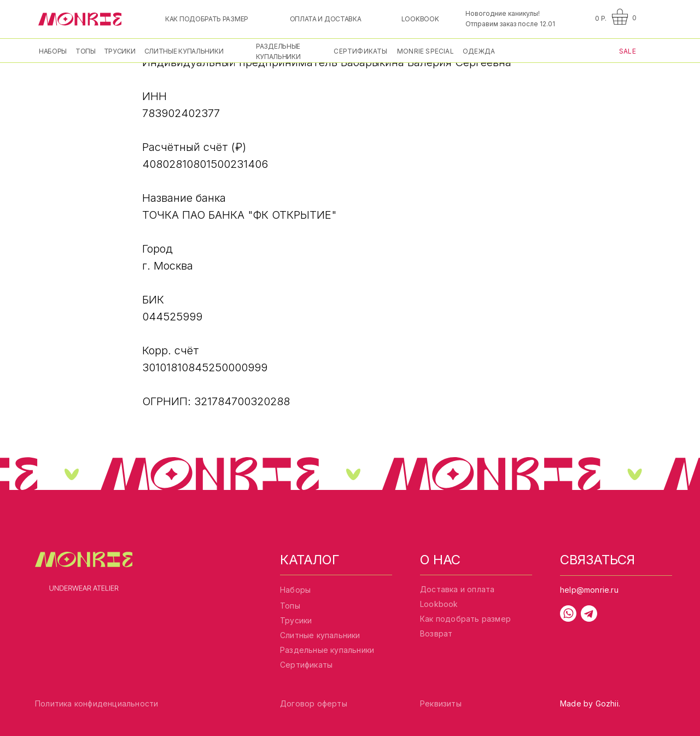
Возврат (436, 633)
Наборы (295, 590)
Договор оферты (314, 703)
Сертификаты (306, 665)
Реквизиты (441, 703)
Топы (290, 606)
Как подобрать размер (465, 619)
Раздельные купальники (327, 650)
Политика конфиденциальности (97, 703)
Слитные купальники (320, 635)
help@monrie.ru (589, 590)
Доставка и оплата (457, 589)
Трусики (296, 620)
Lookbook (439, 604)
